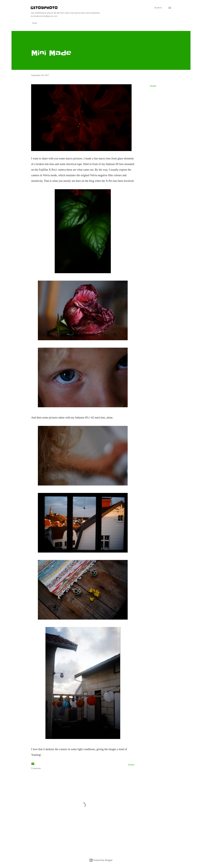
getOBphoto (44, 8)
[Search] (158, 8)
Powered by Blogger (101, 860)
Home (35, 23)
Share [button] (153, 86)
